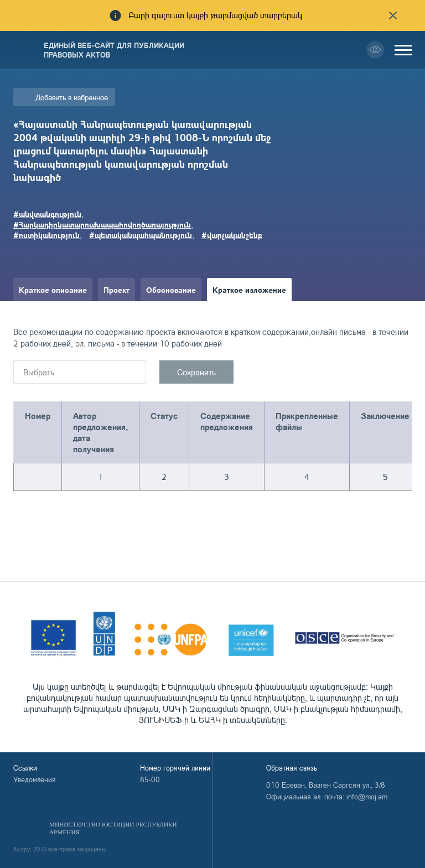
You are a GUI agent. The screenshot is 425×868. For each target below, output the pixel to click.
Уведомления (35, 779)
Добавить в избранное (72, 97)
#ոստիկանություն (46, 235)
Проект (116, 290)
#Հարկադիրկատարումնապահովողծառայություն (102, 224)
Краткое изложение (249, 290)
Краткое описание (53, 290)
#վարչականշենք (232, 235)
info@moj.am (367, 797)
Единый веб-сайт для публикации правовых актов (114, 50)
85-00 (150, 779)
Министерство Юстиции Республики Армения (113, 828)
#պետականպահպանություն (141, 235)
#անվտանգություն (47, 214)
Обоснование (171, 290)
